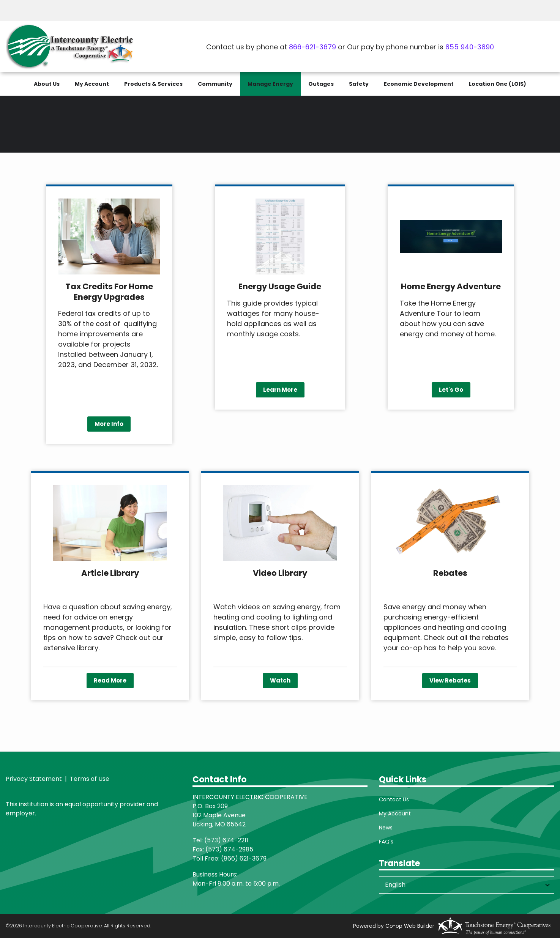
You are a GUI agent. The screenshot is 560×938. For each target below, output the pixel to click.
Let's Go (451, 390)
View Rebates (450, 680)
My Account (395, 813)
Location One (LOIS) (498, 84)
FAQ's (386, 842)
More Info (109, 424)
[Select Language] (467, 885)
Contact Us (394, 799)
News (386, 828)
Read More (110, 680)
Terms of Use (89, 779)
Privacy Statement (34, 779)
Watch (280, 680)
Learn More (280, 390)
